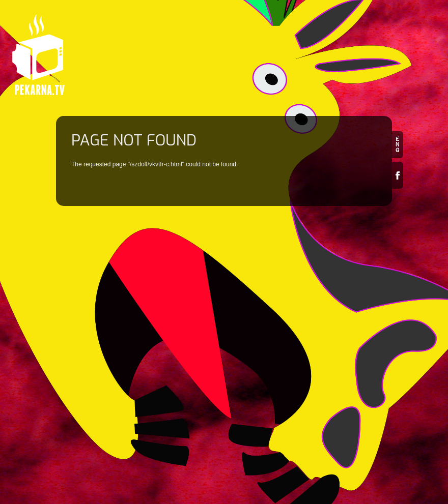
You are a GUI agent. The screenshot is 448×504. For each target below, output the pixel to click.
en (398, 145)
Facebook (398, 175)
